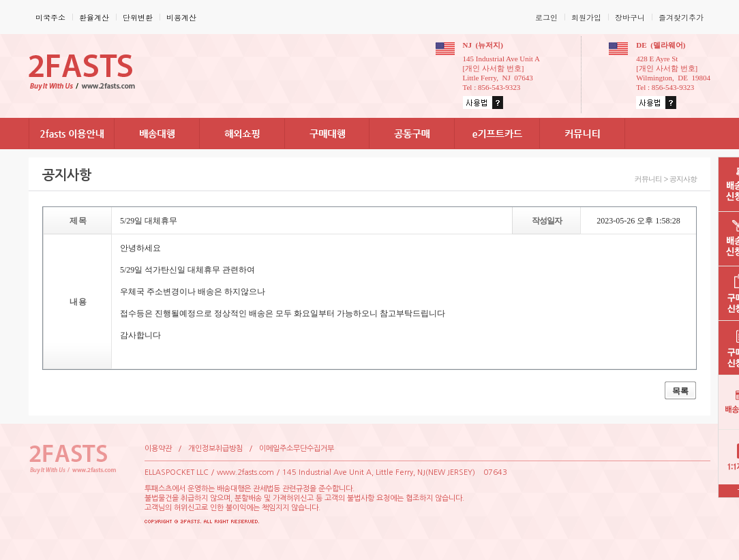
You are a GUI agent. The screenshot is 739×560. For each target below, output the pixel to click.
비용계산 (181, 17)
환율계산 (94, 17)
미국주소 (50, 17)
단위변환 (138, 17)
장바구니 (630, 17)
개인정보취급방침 (215, 449)
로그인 (546, 17)
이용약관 (158, 449)
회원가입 (586, 17)
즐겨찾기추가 (681, 17)
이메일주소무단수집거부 (297, 449)
